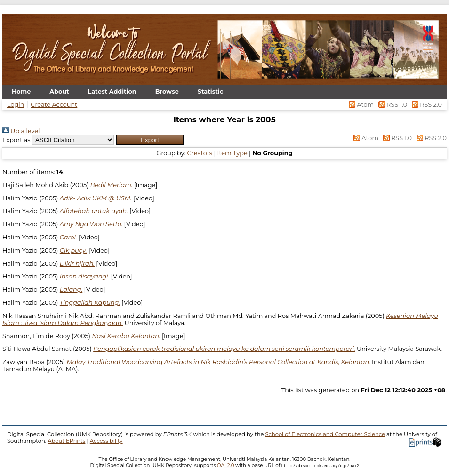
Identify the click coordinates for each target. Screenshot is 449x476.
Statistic (211, 91)
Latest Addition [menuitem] (112, 91)
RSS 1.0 (392, 105)
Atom (361, 105)
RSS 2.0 (425, 105)
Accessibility (106, 441)
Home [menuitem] (21, 91)
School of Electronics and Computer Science (325, 434)
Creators (200, 153)
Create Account (54, 105)
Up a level (21, 131)
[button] (150, 140)
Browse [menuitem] (167, 91)
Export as (16, 140)
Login (16, 105)
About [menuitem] (59, 91)
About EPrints (66, 441)
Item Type (233, 153)
